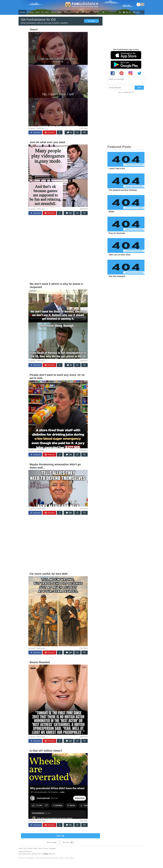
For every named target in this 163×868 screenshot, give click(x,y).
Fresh (37, 12)
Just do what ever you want (47, 142)
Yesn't (34, 30)
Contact (30, 849)
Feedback (52, 849)
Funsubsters (68, 12)
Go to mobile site (125, 92)
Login (136, 12)
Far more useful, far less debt (49, 574)
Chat (82, 12)
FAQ (25, 849)
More (60, 836)
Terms (40, 849)
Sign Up (127, 12)
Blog (87, 12)
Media (60, 12)
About (20, 849)
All (42, 12)
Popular (22, 12)
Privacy (46, 849)
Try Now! (91, 21)
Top (96, 12)
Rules (35, 849)
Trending (30, 12)
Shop (77, 12)
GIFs (47, 12)
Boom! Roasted (40, 662)
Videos (53, 12)
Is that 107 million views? (46, 751)
